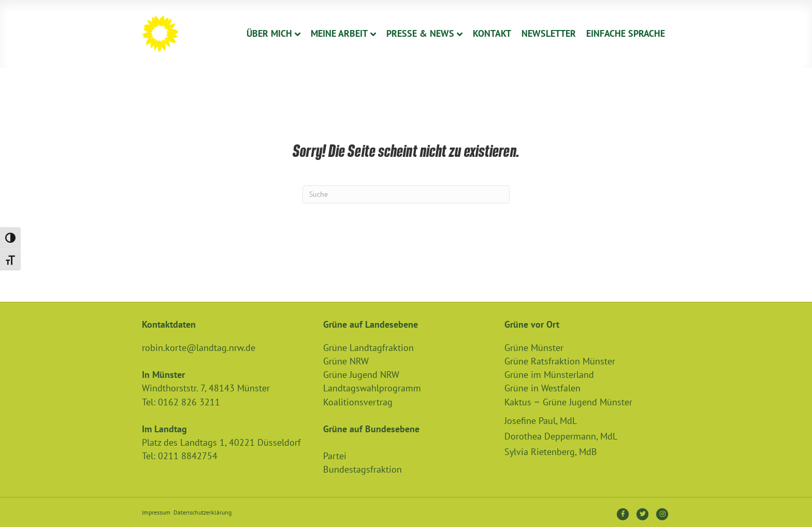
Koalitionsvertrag (358, 402)
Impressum (156, 512)
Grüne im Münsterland (549, 375)
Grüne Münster (534, 348)
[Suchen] (406, 194)
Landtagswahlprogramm (372, 388)
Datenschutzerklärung (202, 512)
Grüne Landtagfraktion (368, 348)
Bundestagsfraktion (363, 469)
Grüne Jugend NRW (361, 375)
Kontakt (492, 33)
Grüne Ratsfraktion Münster (560, 361)
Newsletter (549, 33)
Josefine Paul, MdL (541, 421)
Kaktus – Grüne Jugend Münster (568, 402)
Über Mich (269, 33)
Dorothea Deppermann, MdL (561, 436)
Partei (335, 456)
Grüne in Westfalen (542, 388)
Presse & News (420, 33)
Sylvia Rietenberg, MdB (551, 452)
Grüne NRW (346, 361)
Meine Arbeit (339, 33)
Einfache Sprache (626, 33)
